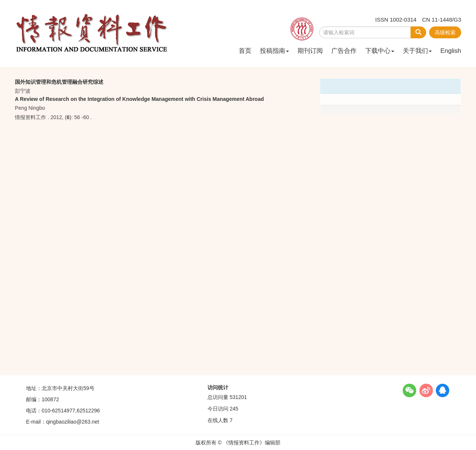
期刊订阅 (310, 51)
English (451, 51)
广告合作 (344, 51)
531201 (238, 397)
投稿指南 (274, 51)
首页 (245, 51)
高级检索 (445, 32)
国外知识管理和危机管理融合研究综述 (59, 82)
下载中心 (380, 51)
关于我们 (417, 51)
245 (234, 409)
